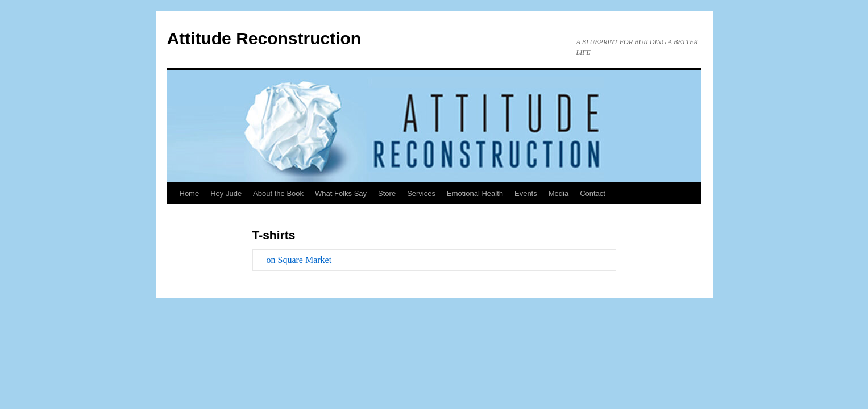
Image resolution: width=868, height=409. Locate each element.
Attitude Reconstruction (264, 38)
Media (558, 193)
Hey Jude (226, 193)
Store (387, 193)
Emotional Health (475, 193)
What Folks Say (341, 193)
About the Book (278, 193)
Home (190, 193)
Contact (593, 193)
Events (526, 193)
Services (421, 193)
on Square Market (299, 260)
